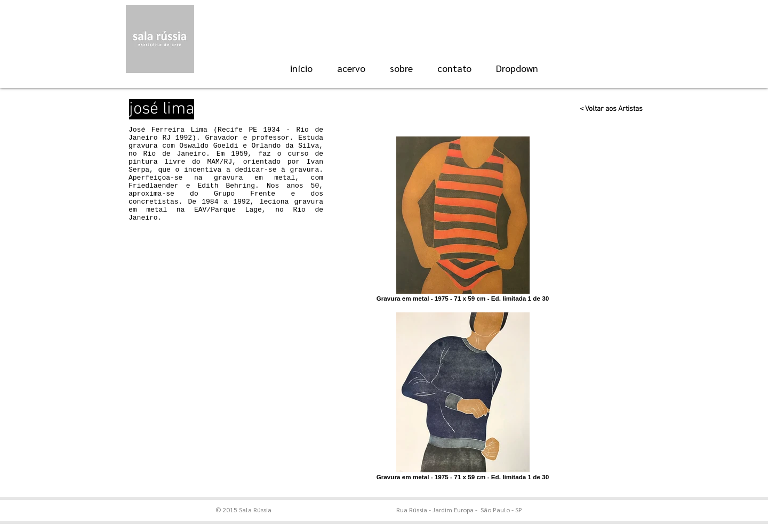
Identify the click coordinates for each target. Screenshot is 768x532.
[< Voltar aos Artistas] (607, 109)
